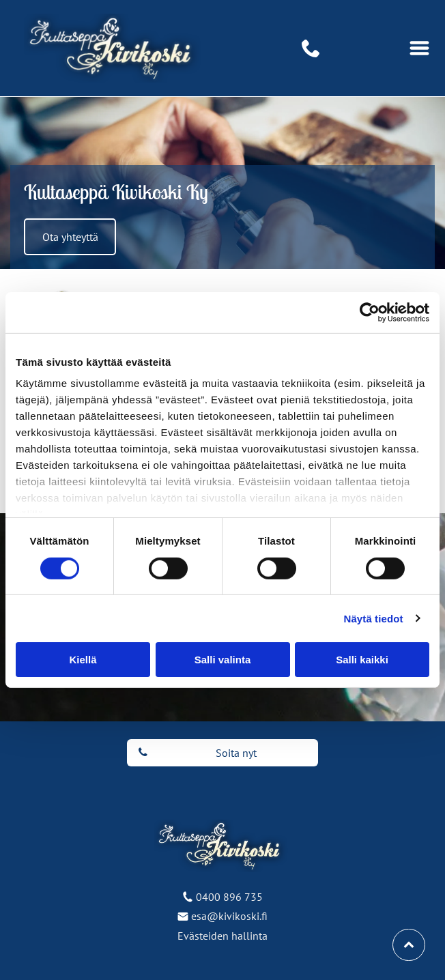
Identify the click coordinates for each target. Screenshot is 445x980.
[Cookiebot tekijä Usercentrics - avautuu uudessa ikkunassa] (370, 313)
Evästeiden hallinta (222, 936)
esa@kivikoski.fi (229, 916)
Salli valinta (223, 660)
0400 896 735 (229, 897)
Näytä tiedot (374, 619)
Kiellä (83, 660)
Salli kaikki (362, 660)
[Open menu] (419, 48)
